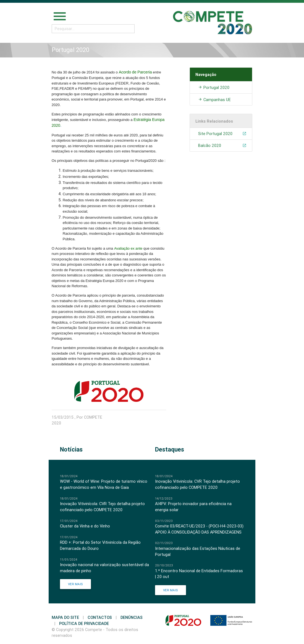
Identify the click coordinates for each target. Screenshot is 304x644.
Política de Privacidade (84, 623)
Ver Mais (75, 584)
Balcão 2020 (222, 146)
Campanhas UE (214, 100)
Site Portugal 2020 (222, 134)
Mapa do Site (65, 617)
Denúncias (132, 617)
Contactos (100, 617)
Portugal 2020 (214, 87)
